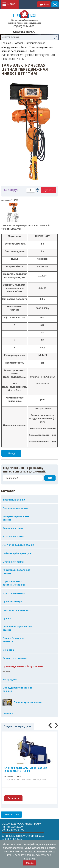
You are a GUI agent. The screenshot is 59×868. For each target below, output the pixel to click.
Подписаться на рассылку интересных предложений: (24, 470)
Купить (49, 190)
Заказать (13, 798)
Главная (6, 43)
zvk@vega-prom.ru (24, 32)
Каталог (18, 43)
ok (50, 478)
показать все (11, 815)
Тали (24, 47)
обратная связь (55, 4)
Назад (11, 453)
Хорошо (30, 863)
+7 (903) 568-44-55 (24, 26)
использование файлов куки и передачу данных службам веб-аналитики (31, 855)
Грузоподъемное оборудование (23, 666)
